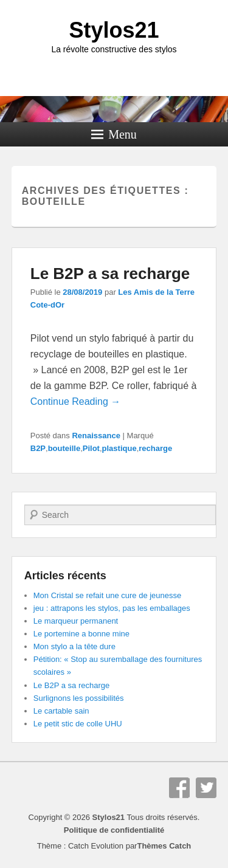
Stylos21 (114, 30)
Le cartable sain (61, 711)
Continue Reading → (76, 401)
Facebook (179, 788)
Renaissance (96, 436)
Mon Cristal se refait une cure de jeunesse (108, 595)
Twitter (206, 788)
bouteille (64, 448)
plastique (119, 448)
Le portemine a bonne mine (81, 634)
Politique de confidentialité (114, 830)
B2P (38, 448)
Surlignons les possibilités (79, 698)
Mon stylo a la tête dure (74, 646)
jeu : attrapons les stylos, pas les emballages (112, 608)
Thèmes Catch (164, 846)
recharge (155, 448)
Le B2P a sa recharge (110, 274)
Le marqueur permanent (76, 621)
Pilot (91, 448)
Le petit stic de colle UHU (78, 724)
